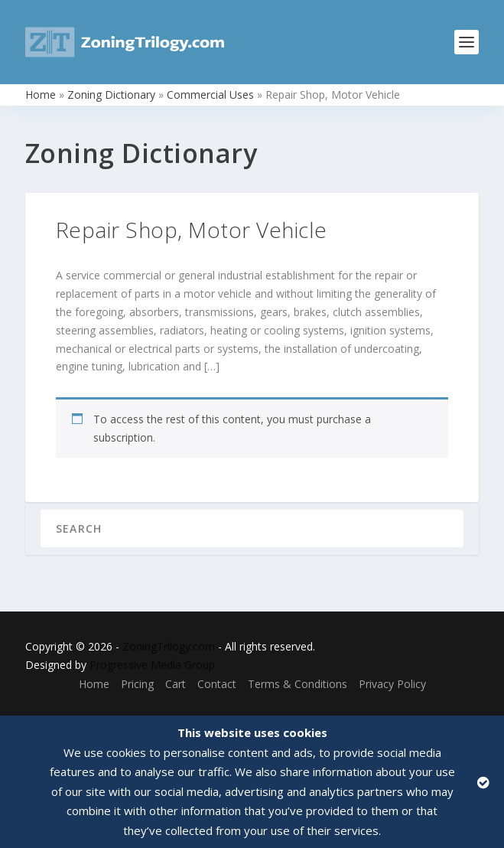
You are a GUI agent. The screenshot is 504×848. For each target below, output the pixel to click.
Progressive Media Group (152, 665)
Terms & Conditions (298, 684)
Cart (176, 684)
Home (41, 95)
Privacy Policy (392, 684)
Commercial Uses (210, 95)
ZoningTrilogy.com (169, 646)
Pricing (137, 684)
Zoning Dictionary (111, 95)
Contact (217, 684)
